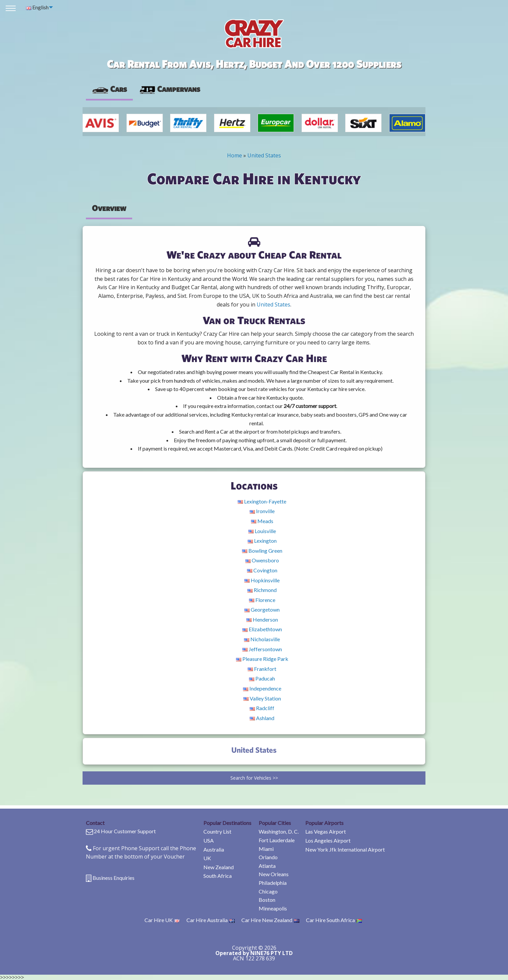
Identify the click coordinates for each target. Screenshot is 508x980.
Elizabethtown (262, 629)
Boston (267, 900)
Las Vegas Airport (326, 831)
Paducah (262, 678)
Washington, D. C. (279, 831)
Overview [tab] (109, 208)
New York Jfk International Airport (345, 849)
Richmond (262, 590)
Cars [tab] (109, 89)
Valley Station (262, 698)
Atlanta (267, 866)
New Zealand (219, 867)
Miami (266, 849)
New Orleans (274, 874)
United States (264, 155)
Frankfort (262, 669)
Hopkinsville (262, 580)
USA (209, 840)
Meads (262, 521)
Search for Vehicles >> (254, 778)
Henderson (262, 619)
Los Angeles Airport (328, 840)
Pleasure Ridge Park (262, 659)
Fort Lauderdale (277, 840)
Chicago (268, 891)
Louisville (262, 531)
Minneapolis (273, 908)
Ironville (262, 511)
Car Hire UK (162, 920)
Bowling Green (262, 551)
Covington (262, 570)
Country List (217, 831)
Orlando (268, 857)
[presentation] (169, 89)
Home (235, 155)
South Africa (218, 876)
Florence (262, 600)
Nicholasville (262, 639)
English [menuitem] (37, 7)
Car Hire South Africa (334, 920)
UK (207, 858)
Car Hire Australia (211, 920)
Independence (262, 688)
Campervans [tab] (169, 89)
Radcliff (262, 708)
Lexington (262, 541)
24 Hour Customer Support (125, 831)
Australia (214, 849)
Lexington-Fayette (262, 501)
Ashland (262, 718)
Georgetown (262, 609)
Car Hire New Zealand (270, 920)
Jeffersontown (262, 649)
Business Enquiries (114, 878)
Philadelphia (273, 883)
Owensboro (262, 560)
